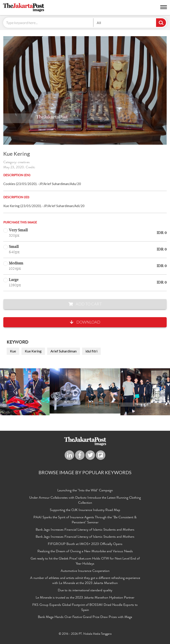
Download (85, 322)
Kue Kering (33, 351)
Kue (13, 351)
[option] (85, 391)
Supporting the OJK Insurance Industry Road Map (85, 510)
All (99, 23)
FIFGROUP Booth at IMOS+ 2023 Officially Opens (85, 544)
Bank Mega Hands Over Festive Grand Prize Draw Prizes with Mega (85, 617)
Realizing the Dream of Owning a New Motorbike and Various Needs (85, 552)
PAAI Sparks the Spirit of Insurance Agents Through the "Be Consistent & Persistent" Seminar (85, 520)
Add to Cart (85, 304)
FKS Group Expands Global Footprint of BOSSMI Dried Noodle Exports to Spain (85, 608)
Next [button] (155, 392)
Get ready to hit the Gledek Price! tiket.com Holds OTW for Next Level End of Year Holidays (85, 561)
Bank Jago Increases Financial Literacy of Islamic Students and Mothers (85, 530)
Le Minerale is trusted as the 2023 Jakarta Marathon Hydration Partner (85, 598)
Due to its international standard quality (85, 591)
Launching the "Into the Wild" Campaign (85, 491)
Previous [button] (15, 392)
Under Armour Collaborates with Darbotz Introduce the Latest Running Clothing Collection (85, 501)
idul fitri (91, 351)
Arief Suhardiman (64, 351)
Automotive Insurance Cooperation (85, 571)
